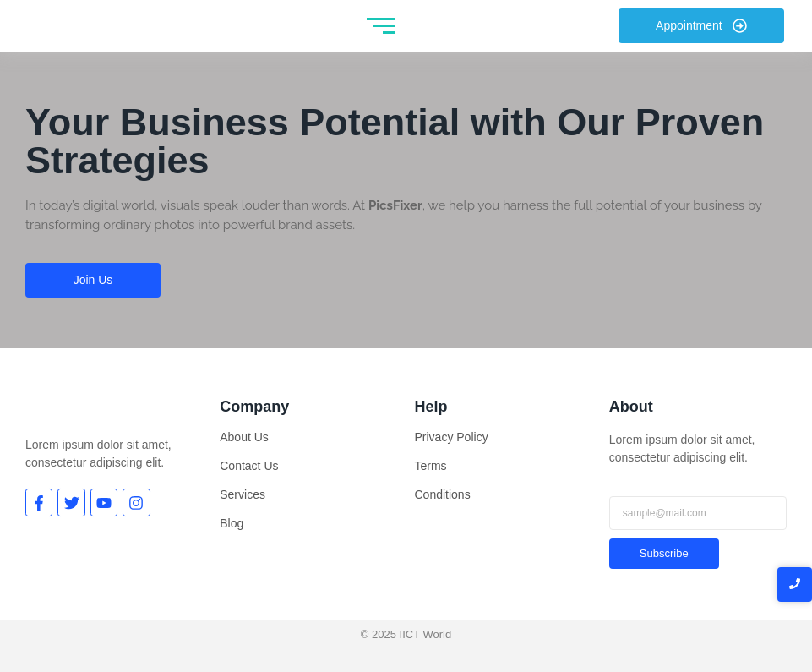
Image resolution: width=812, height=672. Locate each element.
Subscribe (664, 553)
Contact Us (249, 466)
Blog (232, 523)
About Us (244, 437)
